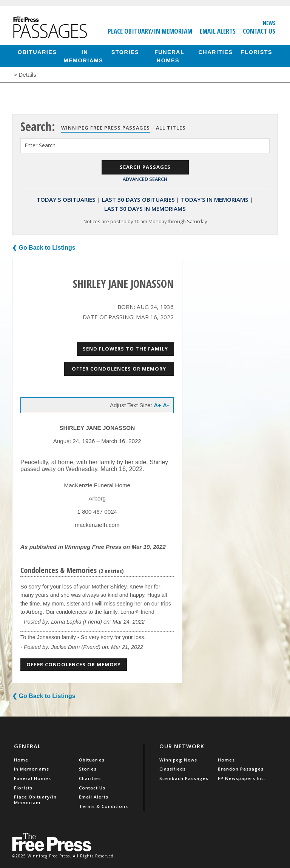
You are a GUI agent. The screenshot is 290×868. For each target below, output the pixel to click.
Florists (257, 52)
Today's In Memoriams (215, 199)
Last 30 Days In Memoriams (145, 209)
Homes (226, 760)
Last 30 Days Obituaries (138, 199)
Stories (125, 52)
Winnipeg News (178, 760)
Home (21, 760)
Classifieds (173, 769)
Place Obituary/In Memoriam (150, 31)
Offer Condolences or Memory (119, 369)
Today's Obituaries (66, 199)
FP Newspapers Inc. (242, 778)
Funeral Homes (169, 56)
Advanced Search (145, 179)
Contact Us (259, 31)
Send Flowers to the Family (125, 349)
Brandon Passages (241, 769)
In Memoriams (84, 56)
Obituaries (37, 52)
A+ (157, 405)
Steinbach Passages (184, 778)
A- (166, 405)
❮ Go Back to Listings (44, 248)
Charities (215, 52)
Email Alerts (218, 31)
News (269, 23)
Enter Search (40, 145)
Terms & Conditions (103, 806)
